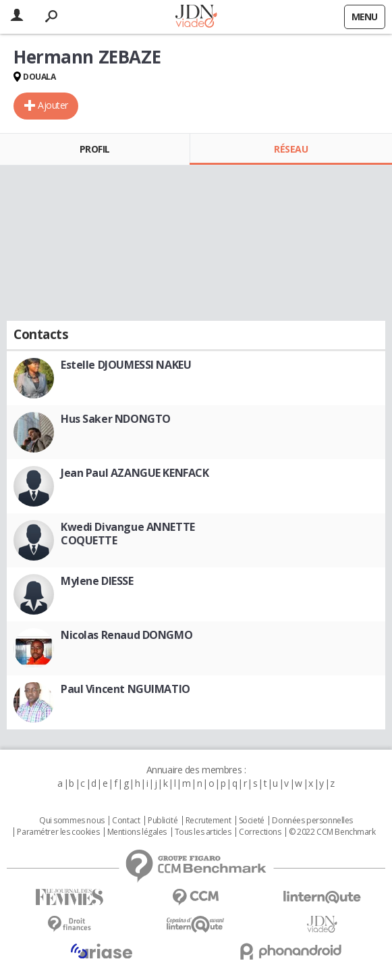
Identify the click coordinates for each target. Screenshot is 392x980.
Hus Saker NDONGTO (116, 419)
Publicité (163, 821)
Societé (252, 821)
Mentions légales (137, 832)
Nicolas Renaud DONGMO (127, 635)
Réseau (291, 149)
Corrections (260, 832)
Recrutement (208, 821)
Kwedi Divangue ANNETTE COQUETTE (128, 534)
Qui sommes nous (72, 821)
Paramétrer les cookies (58, 832)
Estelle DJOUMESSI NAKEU (126, 365)
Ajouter (53, 105)
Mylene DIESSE (97, 581)
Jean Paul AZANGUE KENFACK (135, 473)
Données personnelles (312, 821)
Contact (126, 821)
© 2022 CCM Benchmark (332, 832)
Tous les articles (203, 832)
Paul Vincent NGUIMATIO (125, 689)
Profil (95, 149)
